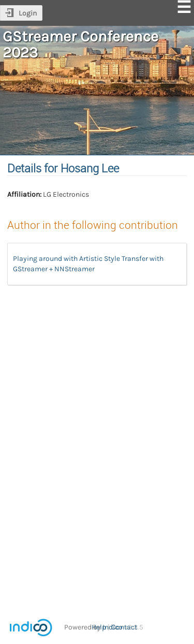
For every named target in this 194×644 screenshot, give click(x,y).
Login (28, 13)
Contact (124, 627)
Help (99, 627)
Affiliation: (24, 194)
